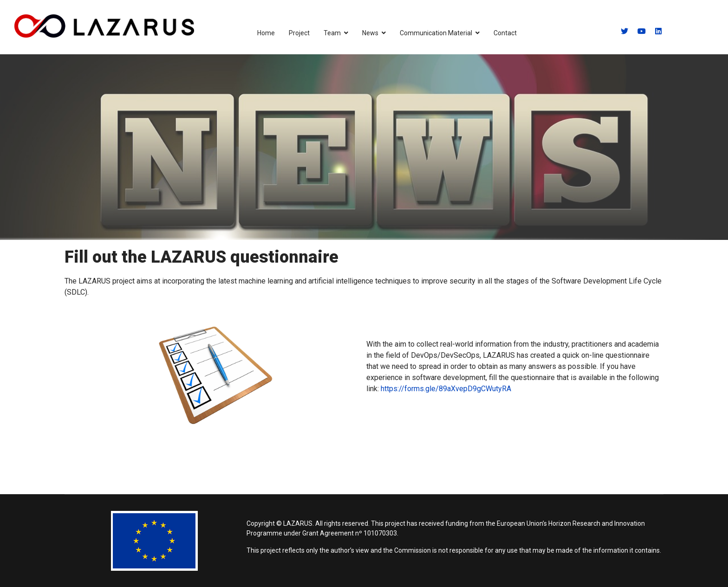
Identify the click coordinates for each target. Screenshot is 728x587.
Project (299, 33)
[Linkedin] (658, 31)
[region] (364, 147)
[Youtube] (642, 31)
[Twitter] (624, 31)
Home (266, 33)
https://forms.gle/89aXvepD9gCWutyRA (446, 389)
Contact (505, 33)
